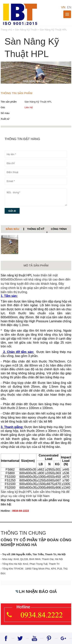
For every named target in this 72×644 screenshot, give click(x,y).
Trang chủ (7, 30)
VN (63, 7)
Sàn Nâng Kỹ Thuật (26, 30)
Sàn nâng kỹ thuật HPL (17, 275)
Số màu (5, 113)
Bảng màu (12, 229)
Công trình (59, 229)
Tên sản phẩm (9, 102)
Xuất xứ (5, 119)
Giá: (3, 107)
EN (69, 7)
